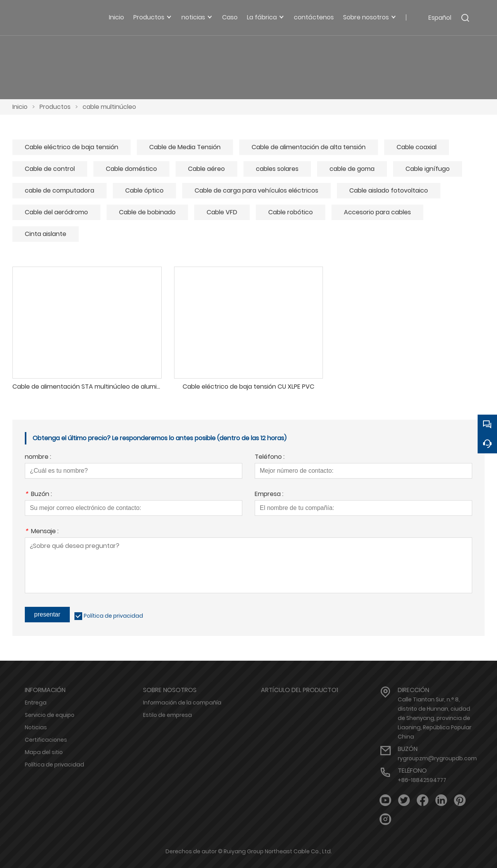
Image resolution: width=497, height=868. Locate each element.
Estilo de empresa (167, 715)
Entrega (36, 703)
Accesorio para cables (377, 212)
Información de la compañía (182, 703)
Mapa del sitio (44, 752)
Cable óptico (144, 190)
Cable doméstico (131, 169)
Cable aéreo (206, 169)
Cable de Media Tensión (185, 147)
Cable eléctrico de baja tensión (72, 147)
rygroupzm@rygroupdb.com (437, 758)
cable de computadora (60, 190)
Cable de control (50, 169)
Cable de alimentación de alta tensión (309, 147)
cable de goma (352, 169)
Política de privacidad (113, 616)
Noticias (36, 727)
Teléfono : (270, 457)
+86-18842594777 (422, 780)
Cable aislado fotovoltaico (389, 190)
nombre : (38, 457)
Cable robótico (291, 212)
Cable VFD (222, 212)
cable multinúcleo (109, 107)
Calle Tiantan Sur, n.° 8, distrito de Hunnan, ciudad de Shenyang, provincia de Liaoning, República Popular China (435, 718)
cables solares (277, 169)
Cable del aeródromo (56, 212)
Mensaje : (42, 532)
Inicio (20, 107)
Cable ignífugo (428, 169)
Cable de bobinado (147, 212)
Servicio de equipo (50, 715)
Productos (55, 107)
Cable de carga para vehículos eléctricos (256, 190)
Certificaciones (46, 740)
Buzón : (38, 495)
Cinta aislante (46, 234)
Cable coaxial (417, 147)
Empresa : (269, 495)
